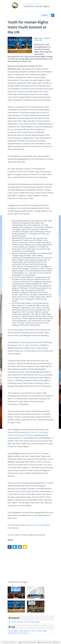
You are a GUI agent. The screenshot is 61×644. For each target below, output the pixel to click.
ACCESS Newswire (9, 642)
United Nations (24, 631)
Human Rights (35, 622)
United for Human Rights (37, 6)
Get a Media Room (46, 642)
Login (57, 642)
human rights (13, 631)
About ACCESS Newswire (29, 642)
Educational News (23, 622)
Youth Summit (23, 633)
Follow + (45, 15)
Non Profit (12, 622)
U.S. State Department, (31, 345)
